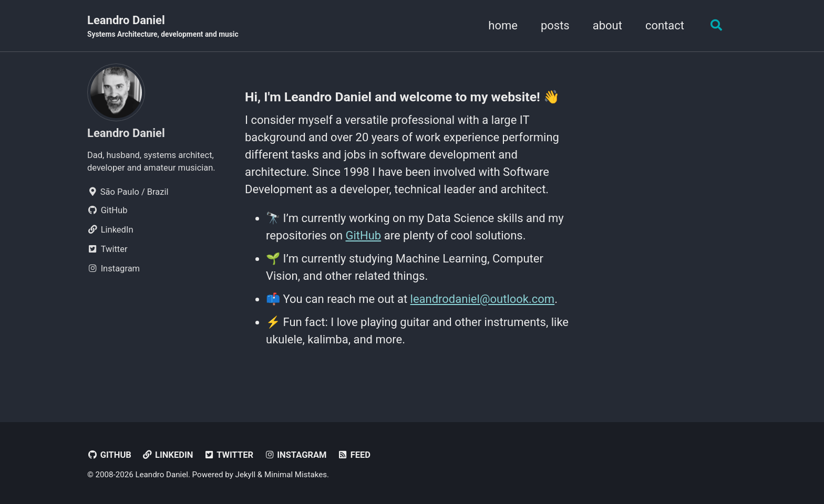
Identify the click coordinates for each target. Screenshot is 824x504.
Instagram (295, 455)
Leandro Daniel (163, 27)
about (607, 25)
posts (555, 25)
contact (665, 25)
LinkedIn (167, 455)
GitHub (364, 235)
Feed (354, 455)
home (503, 25)
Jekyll (246, 475)
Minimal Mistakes (296, 475)
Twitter (229, 455)
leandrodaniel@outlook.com (483, 299)
